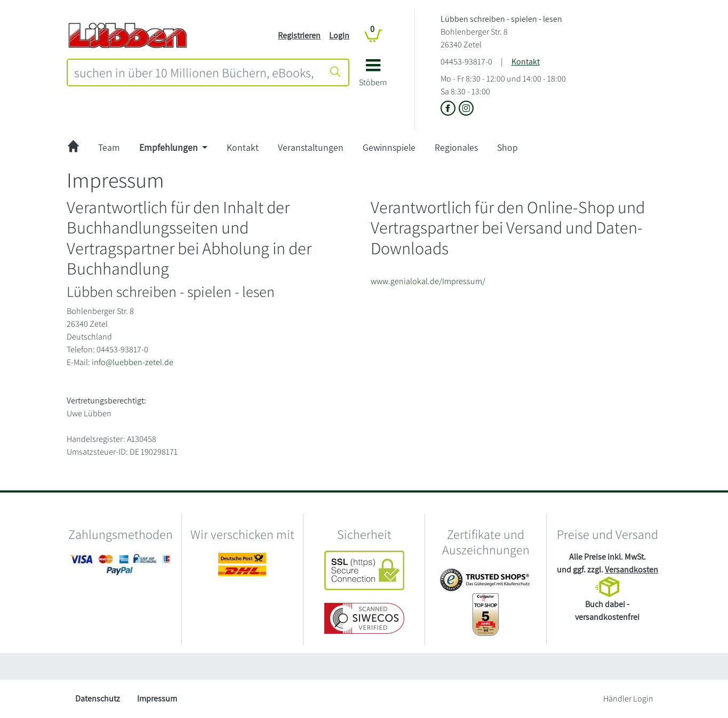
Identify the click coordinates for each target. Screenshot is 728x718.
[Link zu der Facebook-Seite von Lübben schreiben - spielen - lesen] (450, 109)
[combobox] (196, 72)
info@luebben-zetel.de (133, 362)
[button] (373, 76)
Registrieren (299, 35)
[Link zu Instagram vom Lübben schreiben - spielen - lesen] (466, 109)
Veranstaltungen (311, 147)
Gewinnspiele (389, 147)
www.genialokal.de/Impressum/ (428, 281)
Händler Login (628, 699)
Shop (507, 147)
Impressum (157, 699)
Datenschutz (98, 699)
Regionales (456, 147)
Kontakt (526, 62)
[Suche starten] (335, 72)
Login (339, 35)
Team (109, 147)
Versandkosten (631, 570)
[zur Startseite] (73, 148)
